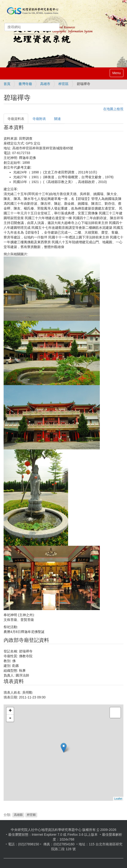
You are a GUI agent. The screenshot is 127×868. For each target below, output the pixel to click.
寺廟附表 (39, 119)
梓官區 (63, 84)
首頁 (7, 84)
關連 (57, 119)
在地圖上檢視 (113, 109)
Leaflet (118, 799)
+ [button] (10, 711)
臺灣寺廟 (25, 84)
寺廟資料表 (16, 119)
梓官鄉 (31, 815)
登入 (120, 21)
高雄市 (45, 84)
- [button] (10, 718)
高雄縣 (18, 815)
